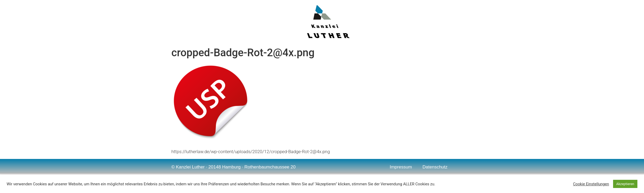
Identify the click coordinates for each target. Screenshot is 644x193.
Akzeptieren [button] (625, 184)
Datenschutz (435, 167)
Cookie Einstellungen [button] (591, 184)
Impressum (401, 167)
